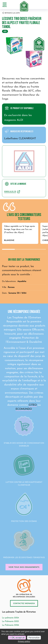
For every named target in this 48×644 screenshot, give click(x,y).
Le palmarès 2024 (10, 618)
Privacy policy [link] (24, 641)
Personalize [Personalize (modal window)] (34, 638)
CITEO (33, 405)
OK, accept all (17, 638)
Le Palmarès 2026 (10, 625)
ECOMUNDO (24, 409)
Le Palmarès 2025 (10, 621)
